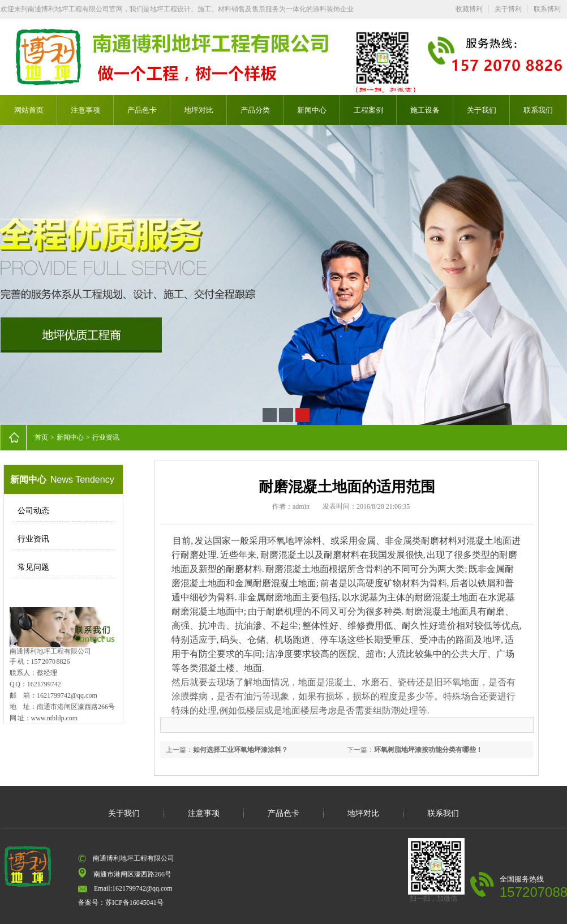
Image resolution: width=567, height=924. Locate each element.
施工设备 (425, 110)
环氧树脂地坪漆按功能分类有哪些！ (428, 750)
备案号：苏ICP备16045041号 (121, 902)
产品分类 (255, 110)
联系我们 (538, 110)
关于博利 (508, 9)
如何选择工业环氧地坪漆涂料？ (240, 750)
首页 (41, 437)
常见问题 (33, 567)
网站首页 (29, 110)
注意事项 (85, 110)
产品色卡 (142, 110)
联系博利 (547, 9)
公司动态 (33, 511)
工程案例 (368, 110)
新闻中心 (312, 110)
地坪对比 (199, 110)
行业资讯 (106, 437)
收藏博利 (469, 9)
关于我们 (482, 110)
